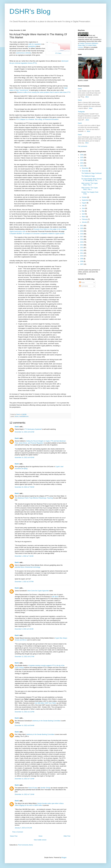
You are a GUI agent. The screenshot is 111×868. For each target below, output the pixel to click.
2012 (82, 250)
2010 (82, 256)
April (83, 214)
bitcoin (17, 416)
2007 (82, 264)
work (96, 41)
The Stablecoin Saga (88, 176)
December (85, 168)
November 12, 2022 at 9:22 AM (24, 432)
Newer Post (14, 836)
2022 (82, 166)
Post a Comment (18, 832)
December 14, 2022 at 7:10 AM (24, 779)
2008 (82, 261)
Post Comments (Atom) (25, 845)
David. (17, 427)
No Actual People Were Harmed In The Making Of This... (92, 180)
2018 (82, 234)
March (84, 217)
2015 (82, 242)
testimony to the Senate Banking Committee (47, 721)
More (87, 97)
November (85, 171)
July (83, 206)
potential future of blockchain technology (27, 567)
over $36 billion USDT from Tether (45, 703)
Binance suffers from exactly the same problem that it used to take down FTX (44, 92)
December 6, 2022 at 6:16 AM (24, 629)
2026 (82, 155)
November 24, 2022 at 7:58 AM (24, 487)
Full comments (83, 146)
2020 (82, 228)
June (84, 208)
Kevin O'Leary (33, 788)
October (85, 197)
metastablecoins (24, 416)
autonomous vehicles (23, 53)
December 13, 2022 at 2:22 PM (25, 712)
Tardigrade (81, 112)
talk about (55, 597)
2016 (82, 239)
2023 (82, 163)
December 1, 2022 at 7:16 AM (24, 556)
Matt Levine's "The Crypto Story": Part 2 (90, 184)
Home (41, 836)
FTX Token (58, 53)
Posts (82, 282)
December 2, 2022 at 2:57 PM (24, 582)
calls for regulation (35, 44)
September (85, 200)
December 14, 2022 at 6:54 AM (24, 725)
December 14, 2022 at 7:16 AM (24, 794)
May (83, 211)
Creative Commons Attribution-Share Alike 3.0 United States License (88, 45)
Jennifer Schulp (45, 788)
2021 (82, 226)
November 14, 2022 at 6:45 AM (24, 457)
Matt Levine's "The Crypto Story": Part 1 (90, 189)
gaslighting (32, 46)
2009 (82, 259)
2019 (82, 231)
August (84, 203)
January (85, 222)
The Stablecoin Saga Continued (91, 173)
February (85, 219)
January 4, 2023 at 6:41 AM (23, 828)
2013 (82, 248)
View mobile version (40, 840)
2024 (82, 160)
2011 (82, 253)
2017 (82, 237)
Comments (84, 286)
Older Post (67, 836)
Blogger (64, 858)
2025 (82, 157)
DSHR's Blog (30, 11)
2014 (82, 245)
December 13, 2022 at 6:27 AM (24, 657)
